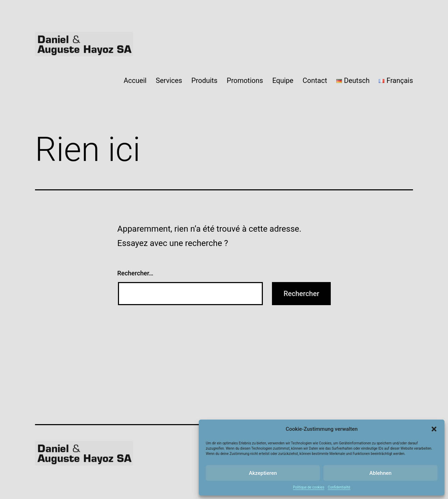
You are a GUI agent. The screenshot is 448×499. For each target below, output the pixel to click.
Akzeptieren (263, 473)
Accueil (135, 80)
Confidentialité (339, 487)
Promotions (245, 80)
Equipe (283, 80)
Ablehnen (380, 473)
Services (169, 80)
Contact (315, 80)
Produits (205, 80)
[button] (434, 429)
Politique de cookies (309, 487)
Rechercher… (135, 273)
